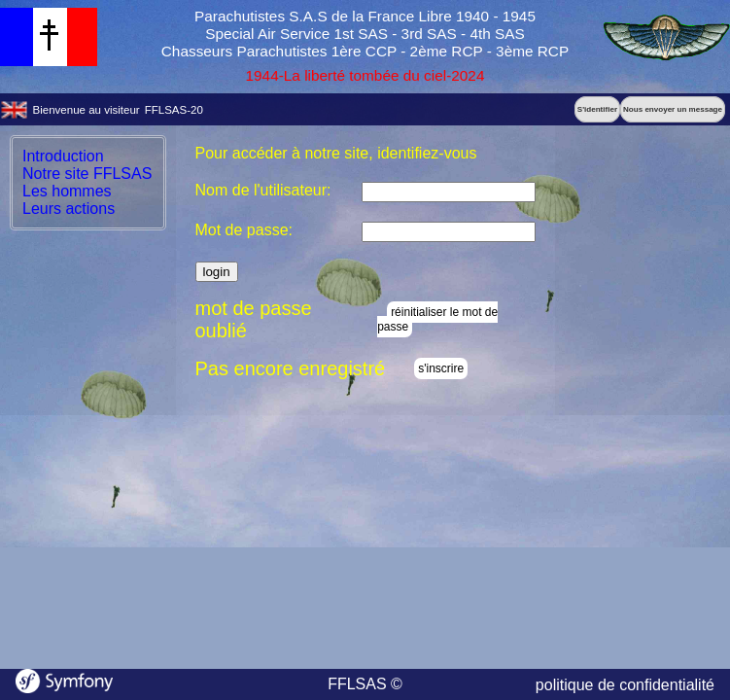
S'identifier (597, 109)
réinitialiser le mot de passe (437, 319)
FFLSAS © (365, 684)
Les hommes (67, 191)
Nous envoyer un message (673, 109)
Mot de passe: (244, 230)
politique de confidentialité (625, 685)
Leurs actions (69, 209)
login (217, 272)
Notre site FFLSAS (87, 174)
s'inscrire (441, 368)
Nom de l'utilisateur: (263, 190)
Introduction (63, 156)
